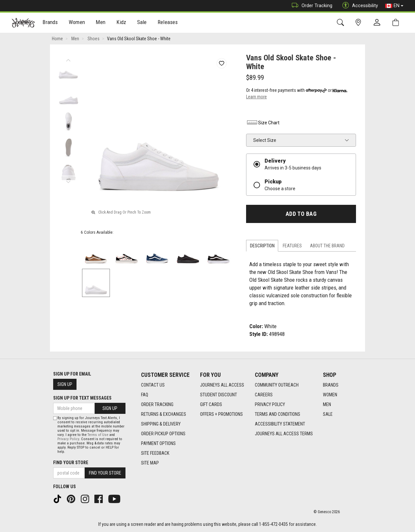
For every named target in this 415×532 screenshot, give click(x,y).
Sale (142, 23)
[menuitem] (50, 23)
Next (68, 180)
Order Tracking (310, 6)
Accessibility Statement (280, 424)
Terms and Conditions (278, 414)
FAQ (145, 395)
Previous (68, 58)
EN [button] (394, 6)
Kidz (121, 23)
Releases (168, 23)
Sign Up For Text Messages (82, 398)
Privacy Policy (270, 404)
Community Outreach (277, 385)
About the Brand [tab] (327, 246)
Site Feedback (155, 453)
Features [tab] (292, 246)
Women (77, 23)
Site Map (150, 463)
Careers (264, 395)
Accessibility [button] (359, 6)
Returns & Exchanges (164, 414)
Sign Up (65, 384)
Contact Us (153, 385)
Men (101, 23)
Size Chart (263, 123)
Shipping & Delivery (161, 424)
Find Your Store (71, 463)
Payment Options (158, 443)
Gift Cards (211, 404)
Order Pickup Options (163, 434)
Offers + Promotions (221, 414)
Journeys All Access (222, 385)
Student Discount (219, 395)
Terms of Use (98, 435)
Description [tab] (262, 246)
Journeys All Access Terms (284, 434)
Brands (50, 23)
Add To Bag (301, 214)
